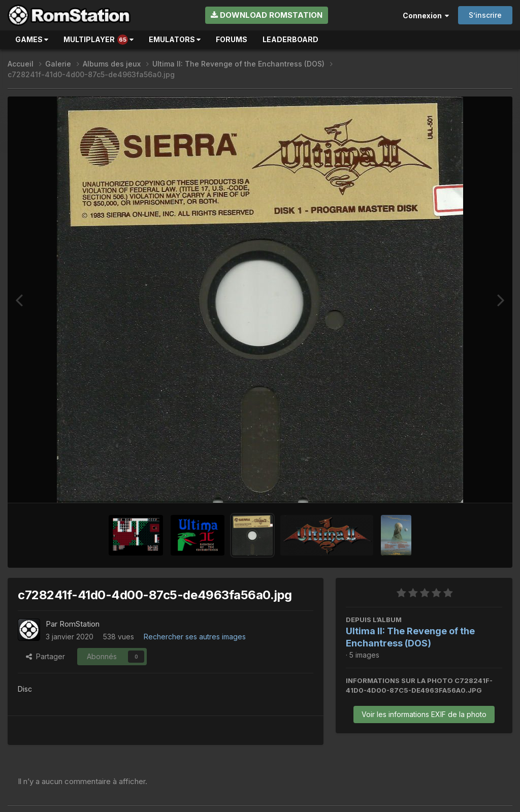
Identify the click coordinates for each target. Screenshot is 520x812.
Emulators (175, 39)
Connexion (426, 15)
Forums (232, 39)
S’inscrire (485, 15)
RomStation (79, 624)
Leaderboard (290, 39)
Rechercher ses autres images (195, 637)
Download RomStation (267, 15)
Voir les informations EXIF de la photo (424, 714)
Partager (45, 656)
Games (32, 39)
